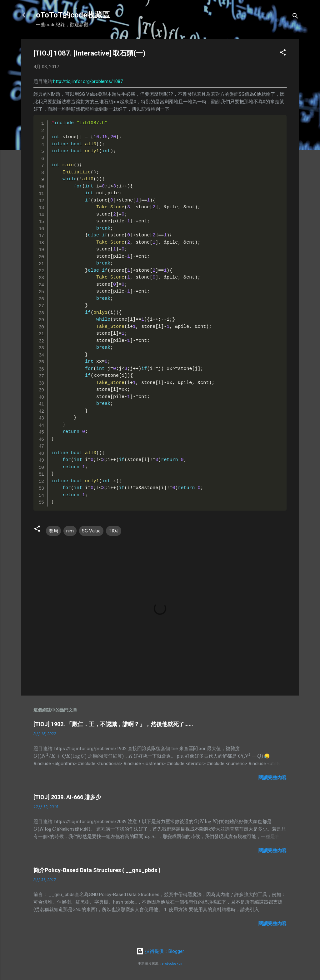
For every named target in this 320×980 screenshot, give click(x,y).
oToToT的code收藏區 (73, 15)
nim (70, 531)
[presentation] (60, 756)
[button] (283, 53)
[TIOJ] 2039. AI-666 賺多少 (67, 797)
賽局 (53, 531)
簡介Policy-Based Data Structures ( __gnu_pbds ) (97, 870)
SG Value (91, 531)
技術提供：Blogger (160, 951)
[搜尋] (295, 17)
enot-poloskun (172, 964)
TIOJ (114, 531)
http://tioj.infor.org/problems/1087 (88, 81)
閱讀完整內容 (272, 778)
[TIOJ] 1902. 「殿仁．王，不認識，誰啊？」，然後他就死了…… (113, 724)
